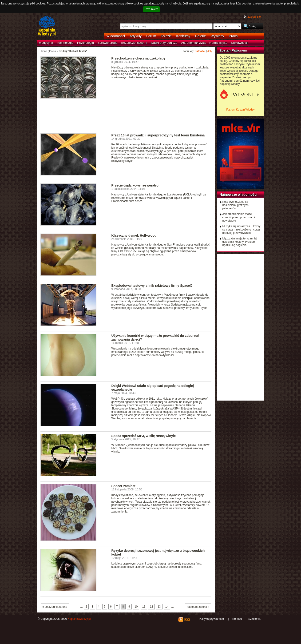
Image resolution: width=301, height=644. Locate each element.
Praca (233, 36)
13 (159, 607)
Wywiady (217, 36)
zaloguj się (254, 17)
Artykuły (136, 36)
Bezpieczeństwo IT (134, 43)
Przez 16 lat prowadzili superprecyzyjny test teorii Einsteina (158, 135)
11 (144, 607)
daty (210, 51)
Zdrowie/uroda (107, 43)
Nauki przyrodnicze (164, 43)
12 (151, 607)
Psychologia (85, 43)
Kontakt (237, 619)
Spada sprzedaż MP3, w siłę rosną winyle (144, 436)
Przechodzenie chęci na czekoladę (138, 58)
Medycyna (46, 43)
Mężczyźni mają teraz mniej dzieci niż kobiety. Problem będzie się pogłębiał (240, 242)
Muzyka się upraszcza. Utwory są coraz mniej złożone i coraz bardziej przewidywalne (242, 230)
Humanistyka (218, 43)
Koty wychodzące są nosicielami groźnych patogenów (236, 205)
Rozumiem (151, 9)
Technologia (65, 43)
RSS (187, 620)
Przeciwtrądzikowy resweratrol (135, 185)
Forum (151, 36)
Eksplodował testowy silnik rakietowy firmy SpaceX (152, 286)
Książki (166, 36)
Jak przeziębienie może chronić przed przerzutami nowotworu (239, 217)
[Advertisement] (126, 117)
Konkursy (183, 36)
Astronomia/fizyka (193, 43)
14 (167, 607)
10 (136, 607)
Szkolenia (254, 619)
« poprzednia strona (55, 607)
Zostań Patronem (234, 50)
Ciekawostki (239, 43)
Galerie (200, 36)
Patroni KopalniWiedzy (240, 110)
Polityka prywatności (212, 619)
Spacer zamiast (123, 486)
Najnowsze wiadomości (239, 195)
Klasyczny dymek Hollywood (134, 235)
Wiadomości (116, 36)
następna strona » (198, 607)
